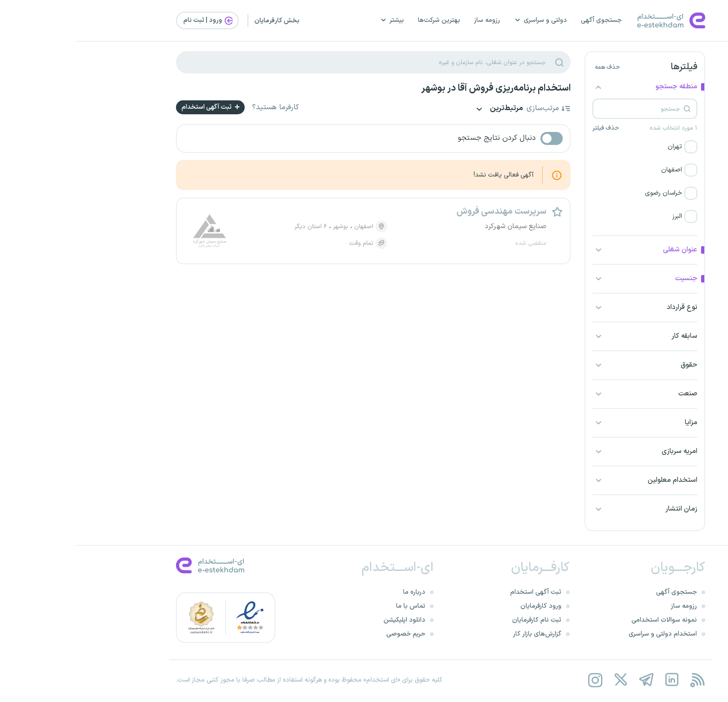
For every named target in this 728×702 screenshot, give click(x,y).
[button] (568, 147)
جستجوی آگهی (525, 20)
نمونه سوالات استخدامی (588, 620)
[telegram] (569, 680)
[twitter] (544, 680)
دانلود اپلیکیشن (328, 620)
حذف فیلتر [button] (529, 128)
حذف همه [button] (531, 67)
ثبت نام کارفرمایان (460, 620)
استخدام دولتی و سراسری (586, 634)
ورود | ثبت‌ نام (132, 20)
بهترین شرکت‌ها (362, 20)
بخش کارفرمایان (200, 21)
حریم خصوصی (329, 634)
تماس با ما (334, 606)
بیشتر (315, 20)
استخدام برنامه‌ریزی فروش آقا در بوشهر (419, 88)
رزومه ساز (410, 20)
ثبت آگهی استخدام (135, 107)
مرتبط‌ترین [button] (421, 110)
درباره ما (338, 592)
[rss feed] (621, 680)
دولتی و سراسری (464, 20)
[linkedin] (595, 680)
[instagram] (518, 680)
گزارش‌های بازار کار (461, 634)
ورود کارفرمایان (464, 606)
